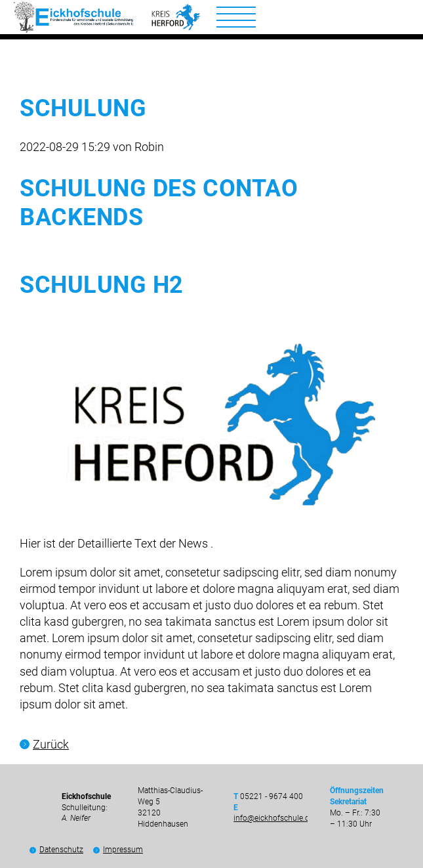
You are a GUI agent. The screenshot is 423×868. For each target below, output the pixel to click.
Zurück (51, 744)
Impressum (123, 850)
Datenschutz (61, 850)
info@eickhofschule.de (273, 818)
